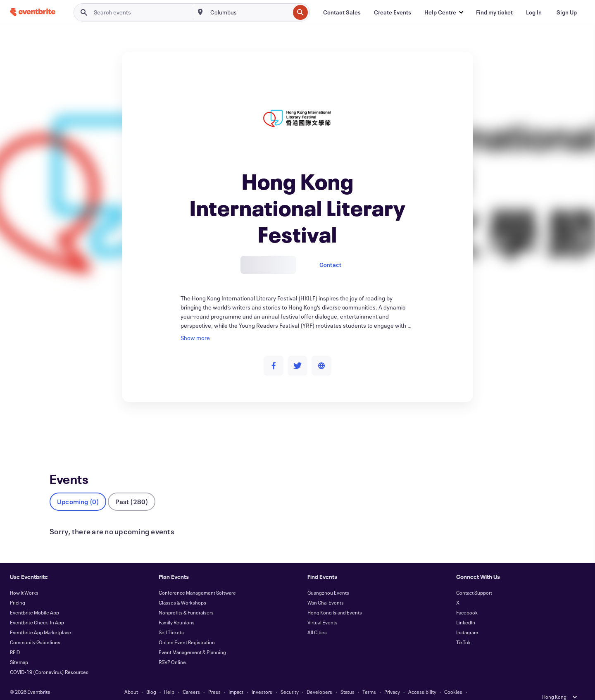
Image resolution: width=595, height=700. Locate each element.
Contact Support (474, 579)
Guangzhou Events (328, 579)
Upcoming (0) (78, 488)
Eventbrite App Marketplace (40, 619)
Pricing (18, 589)
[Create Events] (393, 12)
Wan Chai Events (326, 589)
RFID (15, 639)
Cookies (453, 679)
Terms (369, 679)
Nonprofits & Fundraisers (186, 599)
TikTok (463, 629)
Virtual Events (322, 609)
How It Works (24, 579)
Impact (236, 679)
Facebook (467, 599)
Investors (262, 679)
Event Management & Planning (192, 639)
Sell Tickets (171, 619)
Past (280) (132, 488)
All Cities (317, 619)
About (131, 679)
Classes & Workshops (182, 589)
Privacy (392, 679)
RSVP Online (172, 649)
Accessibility (422, 679)
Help (169, 679)
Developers (319, 679)
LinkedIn (466, 609)
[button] (444, 12)
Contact (330, 265)
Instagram (467, 619)
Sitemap (19, 649)
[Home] (33, 12)
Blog (151, 679)
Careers (191, 679)
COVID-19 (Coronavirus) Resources (49, 659)
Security (290, 679)
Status (347, 679)
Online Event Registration (187, 629)
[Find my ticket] (494, 12)
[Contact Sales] (342, 12)
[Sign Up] (567, 12)
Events (58, 432)
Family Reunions (177, 609)
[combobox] (249, 12)
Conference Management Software (197, 579)
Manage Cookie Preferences (298, 688)
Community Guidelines (35, 629)
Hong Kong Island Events (335, 599)
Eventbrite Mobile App (35, 599)
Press (214, 679)
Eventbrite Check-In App (37, 609)
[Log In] (534, 12)
